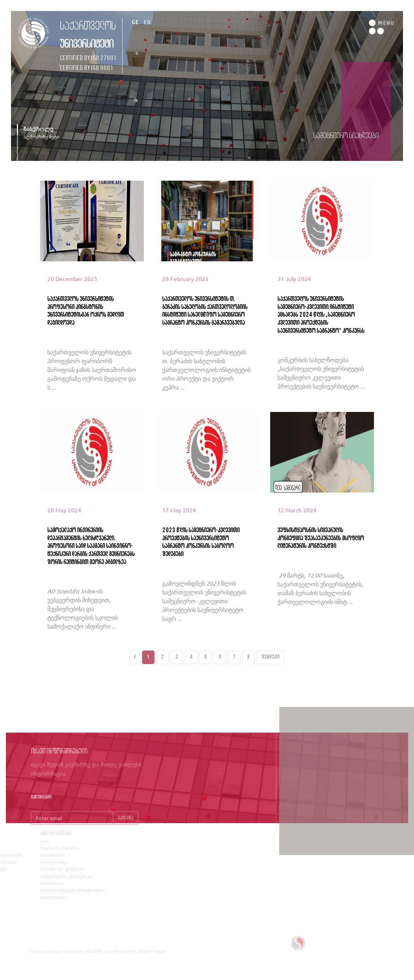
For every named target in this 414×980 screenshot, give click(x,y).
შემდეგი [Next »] (270, 657)
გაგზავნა (126, 827)
